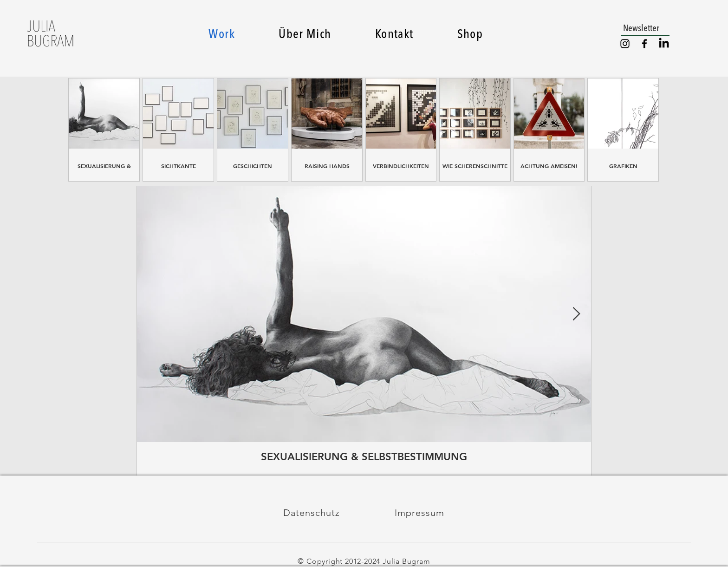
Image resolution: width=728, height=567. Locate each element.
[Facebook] (644, 44)
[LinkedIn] (664, 44)
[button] (645, 28)
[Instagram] (625, 44)
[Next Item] (576, 314)
